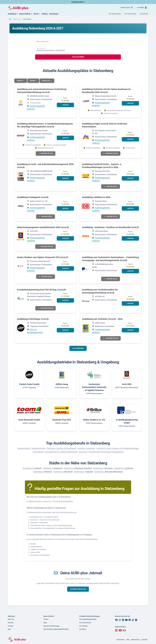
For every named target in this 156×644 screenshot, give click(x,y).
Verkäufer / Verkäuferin (86, 448)
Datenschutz (136, 640)
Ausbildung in (32, 468)
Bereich (20, 81)
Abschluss (46, 81)
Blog (45, 623)
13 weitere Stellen (45, 308)
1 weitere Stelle (111, 186)
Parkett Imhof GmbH (29, 384)
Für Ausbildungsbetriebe (88, 619)
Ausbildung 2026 (78, 2)
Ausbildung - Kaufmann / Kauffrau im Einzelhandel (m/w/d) (110, 227)
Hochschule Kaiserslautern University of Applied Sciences (94, 387)
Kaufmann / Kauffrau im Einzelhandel (61, 448)
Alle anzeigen (78, 348)
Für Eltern (83, 629)
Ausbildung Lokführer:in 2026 (96, 197)
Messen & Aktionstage (51, 626)
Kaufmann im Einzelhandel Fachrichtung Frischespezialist (101, 452)
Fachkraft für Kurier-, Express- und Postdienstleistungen (118, 448)
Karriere (11, 623)
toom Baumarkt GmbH (29, 420)
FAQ (9, 629)
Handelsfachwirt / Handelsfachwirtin (32, 448)
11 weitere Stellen (45, 247)
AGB (128, 640)
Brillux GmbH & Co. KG (94, 420)
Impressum (121, 640)
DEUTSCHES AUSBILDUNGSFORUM (56, 629)
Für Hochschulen (85, 623)
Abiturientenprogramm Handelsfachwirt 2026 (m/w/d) (43, 227)
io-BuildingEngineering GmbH (127, 421)
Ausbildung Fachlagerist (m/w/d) (33, 197)
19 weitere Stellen (110, 338)
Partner (10, 626)
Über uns (11, 619)
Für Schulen (83, 626)
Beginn (32, 81)
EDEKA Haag (62, 384)
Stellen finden (78, 57)
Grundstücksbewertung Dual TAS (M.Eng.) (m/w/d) (41, 290)
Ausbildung (17, 19)
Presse (46, 619)
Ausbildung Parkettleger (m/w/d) (33, 319)
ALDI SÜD (127, 384)
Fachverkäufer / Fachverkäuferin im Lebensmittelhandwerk (55, 452)
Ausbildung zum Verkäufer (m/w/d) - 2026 (102, 319)
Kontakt (145, 640)
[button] (13, 14)
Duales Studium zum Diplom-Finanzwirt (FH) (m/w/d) (43, 257)
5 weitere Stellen (46, 153)
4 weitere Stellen (111, 153)
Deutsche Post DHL (62, 420)
